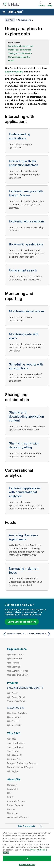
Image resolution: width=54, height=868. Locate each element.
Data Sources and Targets (20, 767)
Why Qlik (12, 739)
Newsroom (13, 813)
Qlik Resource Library (18, 675)
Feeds (11, 61)
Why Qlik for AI (14, 755)
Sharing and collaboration (20, 53)
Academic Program (17, 801)
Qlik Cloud (15, 12)
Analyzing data (25, 20)
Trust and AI (13, 751)
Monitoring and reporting (20, 50)
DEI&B (10, 797)
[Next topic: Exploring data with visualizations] (40, 634)
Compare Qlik (14, 759)
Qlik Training (13, 663)
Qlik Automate (14, 725)
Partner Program (15, 805)
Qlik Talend (13, 693)
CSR (9, 793)
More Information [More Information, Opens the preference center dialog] (27, 865)
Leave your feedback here (22, 622)
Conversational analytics (19, 57)
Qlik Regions (13, 771)
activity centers (14, 72)
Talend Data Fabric (16, 701)
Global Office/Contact (18, 817)
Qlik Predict (13, 721)
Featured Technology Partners (22, 763)
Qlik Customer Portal (17, 671)
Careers (11, 809)
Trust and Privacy (16, 747)
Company (12, 785)
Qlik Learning (14, 667)
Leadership (13, 789)
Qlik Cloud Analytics (17, 713)
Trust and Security (16, 743)
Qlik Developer (15, 659)
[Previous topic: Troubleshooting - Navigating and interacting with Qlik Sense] (14, 634)
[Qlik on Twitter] (41, 826)
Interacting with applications (21, 46)
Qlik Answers (14, 717)
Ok (27, 858)
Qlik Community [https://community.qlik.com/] (27, 826)
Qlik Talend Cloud (16, 697)
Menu (50, 5)
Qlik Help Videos (15, 655)
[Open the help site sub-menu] (4, 12)
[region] (27, 848)
